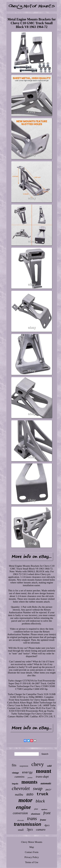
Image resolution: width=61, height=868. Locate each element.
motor (26, 800)
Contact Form (32, 852)
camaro (41, 829)
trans (32, 818)
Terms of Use (32, 862)
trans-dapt (42, 777)
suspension (24, 766)
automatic (46, 783)
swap (38, 788)
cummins (20, 777)
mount (44, 771)
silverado (21, 820)
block (40, 801)
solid (49, 766)
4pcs (47, 825)
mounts (29, 782)
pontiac (30, 778)
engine (23, 807)
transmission (27, 824)
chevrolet (21, 788)
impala (15, 784)
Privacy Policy (32, 857)
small (21, 830)
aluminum (36, 814)
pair (49, 790)
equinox (44, 809)
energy (27, 773)
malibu (19, 795)
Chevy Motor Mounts (32, 842)
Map (32, 847)
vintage (15, 773)
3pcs (30, 829)
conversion (20, 813)
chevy (38, 764)
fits (14, 765)
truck (42, 794)
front (47, 813)
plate (36, 809)
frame (43, 820)
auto (30, 794)
